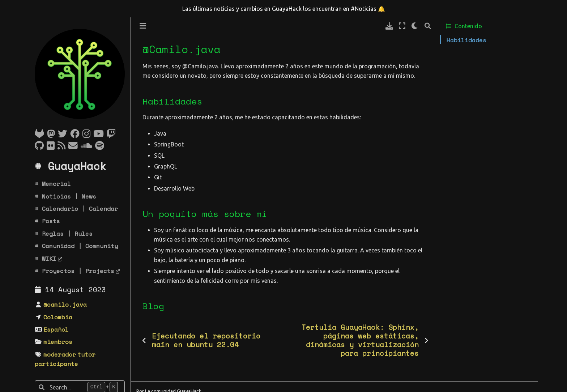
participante (56, 364)
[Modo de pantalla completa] (402, 26)
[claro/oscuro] (415, 26)
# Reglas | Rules (64, 234)
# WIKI (46, 259)
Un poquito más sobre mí (487, 51)
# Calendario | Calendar (76, 209)
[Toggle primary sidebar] (143, 26)
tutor (86, 354)
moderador (60, 354)
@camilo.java (65, 304)
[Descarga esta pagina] (389, 26)
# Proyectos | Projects (74, 271)
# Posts (47, 221)
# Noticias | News (65, 196)
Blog (453, 62)
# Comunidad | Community (76, 246)
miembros (58, 342)
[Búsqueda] (428, 26)
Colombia (58, 317)
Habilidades (466, 40)
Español (56, 329)
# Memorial (53, 184)
